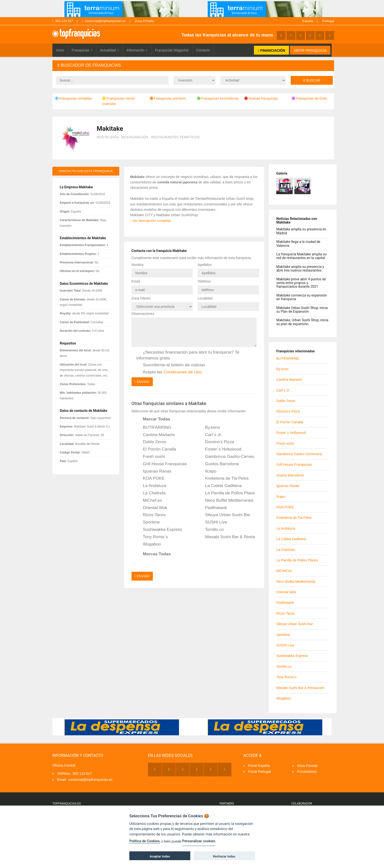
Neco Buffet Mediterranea (226, 500)
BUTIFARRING (154, 428)
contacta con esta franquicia (86, 171)
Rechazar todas (224, 856)
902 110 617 (63, 21)
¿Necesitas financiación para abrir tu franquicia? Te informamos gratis (188, 355)
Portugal (328, 21)
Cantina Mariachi (156, 435)
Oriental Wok (152, 508)
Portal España (259, 766)
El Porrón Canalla (156, 449)
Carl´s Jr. (210, 435)
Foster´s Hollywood (220, 449)
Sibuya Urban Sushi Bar (224, 515)
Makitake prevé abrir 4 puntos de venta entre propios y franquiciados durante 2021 (301, 283)
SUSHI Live (213, 522)
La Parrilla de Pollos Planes (227, 493)
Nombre (138, 265)
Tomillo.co (211, 530)
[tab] (193, 65)
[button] (193, 65)
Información (137, 50)
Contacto (203, 50)
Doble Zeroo (151, 442)
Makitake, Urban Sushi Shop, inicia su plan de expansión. (302, 322)
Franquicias (82, 50)
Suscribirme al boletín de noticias (171, 365)
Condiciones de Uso (183, 372)
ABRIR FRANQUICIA (310, 50)
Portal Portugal (259, 772)
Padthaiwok (213, 508)
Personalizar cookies (199, 841)
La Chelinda (151, 493)
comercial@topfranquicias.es (104, 21)
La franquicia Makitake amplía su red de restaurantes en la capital (301, 256)
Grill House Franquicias (162, 464)
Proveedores (307, 772)
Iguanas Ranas (154, 471)
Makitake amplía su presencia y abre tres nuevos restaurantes (300, 268)
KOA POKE (150, 478)
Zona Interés (141, 298)
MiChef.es (149, 500)
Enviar (142, 382)
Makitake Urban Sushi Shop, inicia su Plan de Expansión (302, 310)
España (308, 21)
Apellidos (205, 265)
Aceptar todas (160, 856)
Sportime (148, 522)
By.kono (209, 428)
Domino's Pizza (216, 442)
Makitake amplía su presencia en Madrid (301, 231)
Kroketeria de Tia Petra (223, 478)
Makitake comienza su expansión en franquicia (302, 297)
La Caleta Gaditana (220, 486)
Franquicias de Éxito (309, 98)
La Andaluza (151, 486)
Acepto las (169, 372)
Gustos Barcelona (219, 464)
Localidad (205, 298)
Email (136, 281)
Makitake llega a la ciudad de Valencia (298, 244)
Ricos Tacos (151, 515)
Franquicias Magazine (172, 50)
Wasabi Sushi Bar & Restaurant (227, 537)
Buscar (312, 80)
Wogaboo (149, 544)
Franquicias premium (168, 98)
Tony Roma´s (152, 537)
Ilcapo (207, 471)
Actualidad (109, 50)
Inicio (60, 50)
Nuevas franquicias (261, 98)
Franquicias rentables (73, 98)
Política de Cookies (144, 841)
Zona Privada (144, 21)
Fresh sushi (151, 457)
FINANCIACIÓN (271, 50)
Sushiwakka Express (159, 530)
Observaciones (143, 314)
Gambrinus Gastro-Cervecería (227, 457)
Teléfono (204, 281)
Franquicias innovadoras (218, 98)
